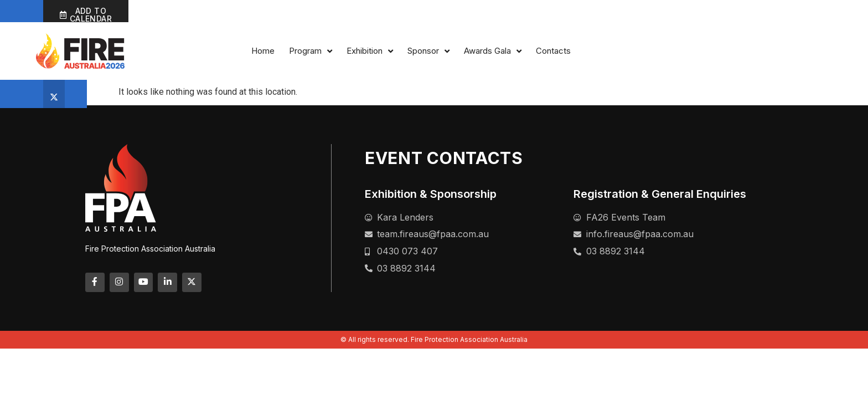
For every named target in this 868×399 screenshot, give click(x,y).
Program (552, 53)
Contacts (795, 53)
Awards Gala (734, 53)
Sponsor (670, 53)
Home (504, 53)
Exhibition (611, 53)
